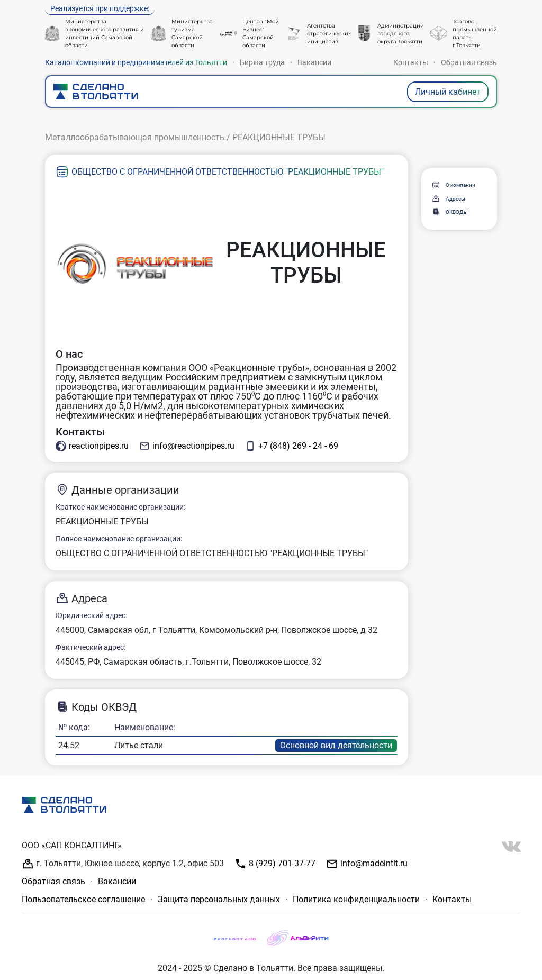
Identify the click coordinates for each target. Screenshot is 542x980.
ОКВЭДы (450, 212)
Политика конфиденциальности (356, 899)
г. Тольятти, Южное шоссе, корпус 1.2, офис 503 (123, 864)
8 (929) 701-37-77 (275, 864)
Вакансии (314, 62)
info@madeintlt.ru (367, 864)
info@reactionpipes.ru (187, 446)
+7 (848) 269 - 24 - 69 (292, 446)
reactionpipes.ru (92, 446)
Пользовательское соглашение (83, 899)
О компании (453, 185)
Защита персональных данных (219, 899)
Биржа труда (262, 62)
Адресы (448, 199)
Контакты (411, 62)
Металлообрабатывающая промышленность (135, 137)
